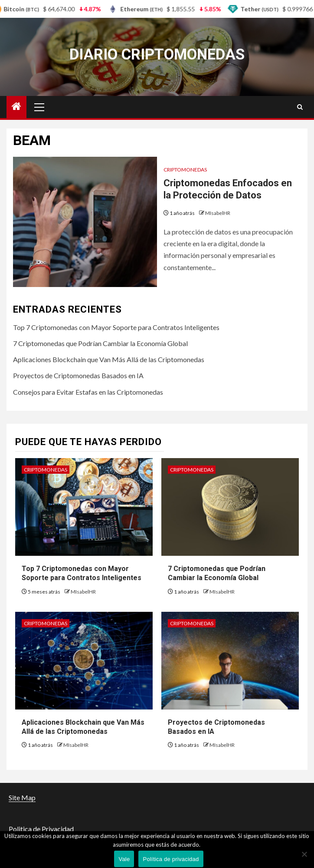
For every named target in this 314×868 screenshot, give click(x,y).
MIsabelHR (218, 213)
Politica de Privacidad (41, 829)
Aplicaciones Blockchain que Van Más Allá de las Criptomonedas (109, 359)
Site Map (22, 797)
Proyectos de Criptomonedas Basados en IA (78, 375)
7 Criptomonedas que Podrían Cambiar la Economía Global (100, 343)
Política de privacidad (171, 859)
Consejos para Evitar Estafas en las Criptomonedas (88, 392)
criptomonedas (185, 170)
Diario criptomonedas (157, 54)
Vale (124, 859)
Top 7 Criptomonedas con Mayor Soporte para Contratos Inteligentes (116, 327)
